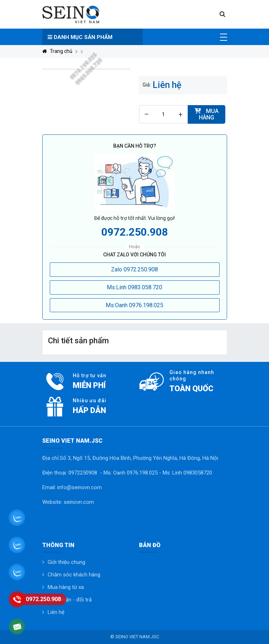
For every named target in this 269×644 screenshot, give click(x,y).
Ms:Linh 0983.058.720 (134, 287)
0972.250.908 (135, 232)
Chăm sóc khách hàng (74, 575)
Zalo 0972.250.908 (134, 269)
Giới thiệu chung (66, 562)
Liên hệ (56, 612)
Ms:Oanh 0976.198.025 (134, 305)
